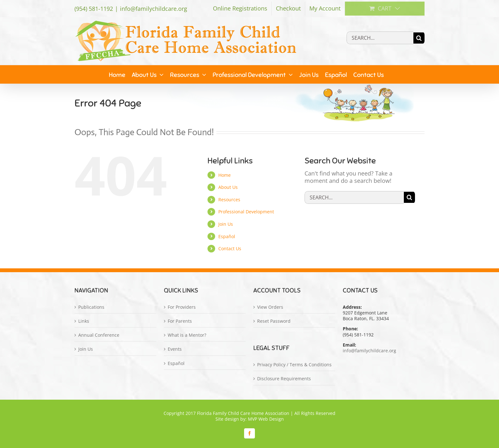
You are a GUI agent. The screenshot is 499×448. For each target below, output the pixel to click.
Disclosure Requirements (284, 379)
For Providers (182, 307)
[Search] (419, 38)
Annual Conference (99, 335)
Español (227, 236)
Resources (229, 200)
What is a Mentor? (187, 335)
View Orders (270, 307)
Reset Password (274, 321)
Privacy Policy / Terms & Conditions (294, 365)
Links (84, 321)
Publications (91, 307)
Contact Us (230, 248)
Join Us (226, 224)
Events (175, 349)
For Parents (180, 321)
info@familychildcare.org (154, 9)
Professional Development (246, 212)
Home (225, 175)
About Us (228, 187)
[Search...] (380, 38)
